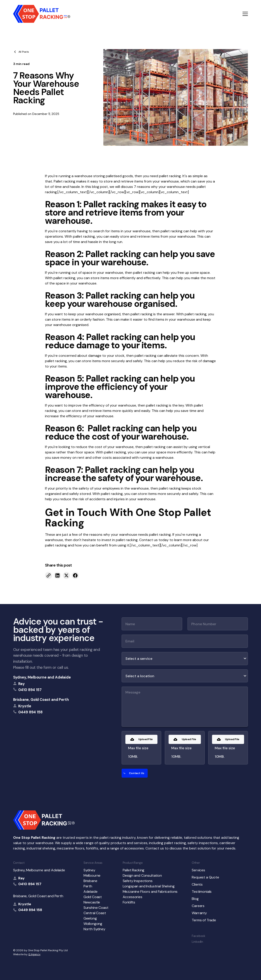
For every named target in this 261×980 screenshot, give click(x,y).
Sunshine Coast (96, 908)
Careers (198, 906)
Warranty (199, 913)
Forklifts (129, 902)
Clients (197, 884)
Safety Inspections (138, 881)
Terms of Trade (204, 920)
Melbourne (92, 875)
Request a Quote (205, 877)
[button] (245, 14)
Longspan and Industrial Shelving (149, 886)
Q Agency (34, 954)
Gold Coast (93, 897)
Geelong (90, 918)
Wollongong (93, 924)
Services (198, 870)
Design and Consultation (142, 875)
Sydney (89, 870)
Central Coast (95, 913)
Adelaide (91, 892)
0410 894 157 (30, 884)
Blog (195, 899)
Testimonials (202, 892)
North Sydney (94, 929)
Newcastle (92, 902)
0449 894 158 (30, 910)
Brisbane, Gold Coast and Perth (41, 700)
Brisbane (90, 881)
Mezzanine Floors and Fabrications (150, 892)
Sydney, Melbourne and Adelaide (42, 677)
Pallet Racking (134, 870)
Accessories (133, 897)
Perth (88, 886)
